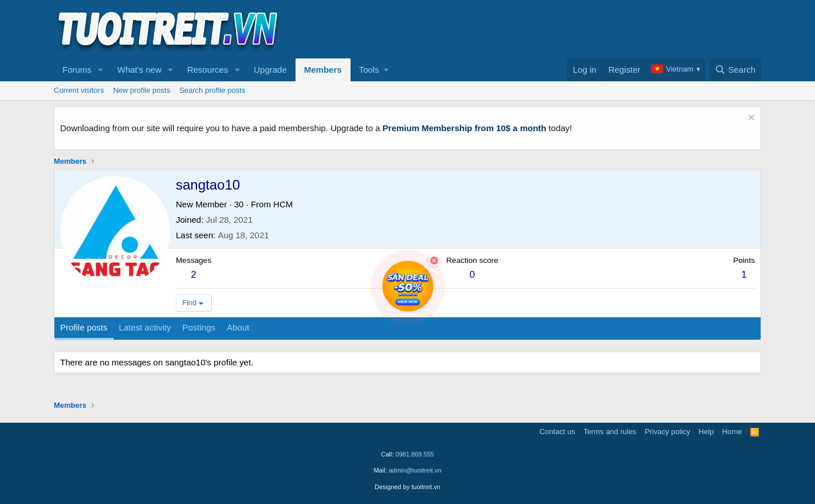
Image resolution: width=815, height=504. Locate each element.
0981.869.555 (414, 454)
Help (706, 432)
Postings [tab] (199, 327)
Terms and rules (610, 432)
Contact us (557, 432)
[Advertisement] (553, 29)
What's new (139, 70)
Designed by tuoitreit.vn (407, 487)
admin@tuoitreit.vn (415, 470)
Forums (77, 70)
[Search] (735, 70)
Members (323, 70)
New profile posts (141, 90)
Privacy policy (668, 432)
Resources (208, 70)
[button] (101, 70)
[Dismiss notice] (750, 119)
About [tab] (238, 327)
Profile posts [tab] (84, 327)
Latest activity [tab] (145, 327)
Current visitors (79, 90)
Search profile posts (212, 90)
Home (732, 432)
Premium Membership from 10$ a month (464, 128)
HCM (283, 204)
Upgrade (270, 70)
